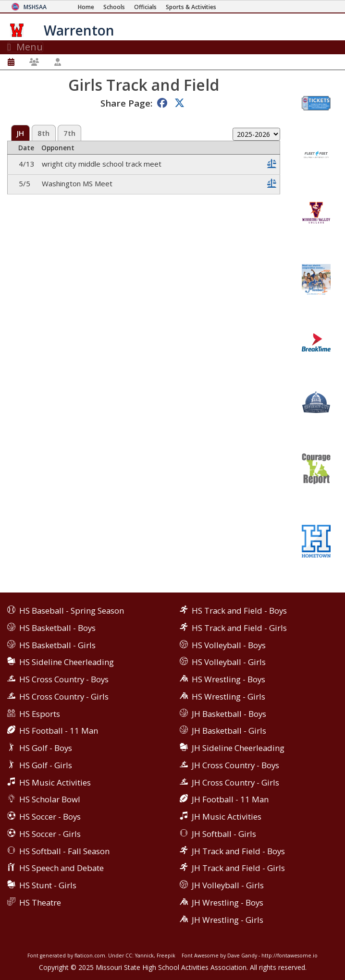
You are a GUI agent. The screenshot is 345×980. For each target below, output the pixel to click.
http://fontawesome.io (290, 956)
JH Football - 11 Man (230, 799)
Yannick (144, 956)
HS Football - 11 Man (59, 731)
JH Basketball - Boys (229, 714)
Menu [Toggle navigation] (25, 47)
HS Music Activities (55, 782)
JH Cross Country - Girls (235, 782)
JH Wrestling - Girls (228, 920)
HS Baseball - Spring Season (72, 611)
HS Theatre (40, 902)
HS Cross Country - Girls (64, 696)
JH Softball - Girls (224, 834)
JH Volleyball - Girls (228, 885)
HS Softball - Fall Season (64, 851)
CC (129, 956)
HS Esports (40, 714)
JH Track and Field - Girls (238, 868)
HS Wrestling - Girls (228, 696)
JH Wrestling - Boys (228, 902)
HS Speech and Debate (62, 868)
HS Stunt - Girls (48, 885)
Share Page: (126, 103)
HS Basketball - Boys (57, 628)
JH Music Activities (227, 817)
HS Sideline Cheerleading (67, 662)
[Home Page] (86, 7)
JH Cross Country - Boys (235, 765)
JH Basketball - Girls (229, 731)
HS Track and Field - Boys (239, 611)
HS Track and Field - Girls (239, 628)
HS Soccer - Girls (50, 834)
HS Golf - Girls (46, 765)
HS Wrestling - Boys (228, 679)
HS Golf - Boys (46, 748)
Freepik (166, 956)
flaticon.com (90, 956)
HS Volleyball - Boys (229, 645)
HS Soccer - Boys (50, 817)
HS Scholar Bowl (50, 799)
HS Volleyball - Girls (229, 662)
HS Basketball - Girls (57, 645)
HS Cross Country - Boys (64, 679)
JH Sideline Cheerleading (238, 748)
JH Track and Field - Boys (238, 851)
